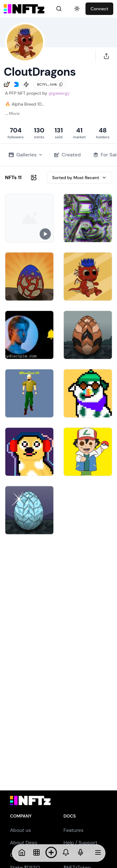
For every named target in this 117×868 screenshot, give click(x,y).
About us (20, 830)
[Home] (22, 853)
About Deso (24, 843)
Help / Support (81, 843)
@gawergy (59, 93)
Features (74, 830)
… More (12, 113)
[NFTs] (37, 853)
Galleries (25, 155)
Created (68, 155)
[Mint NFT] (51, 853)
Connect (99, 9)
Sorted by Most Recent (79, 178)
